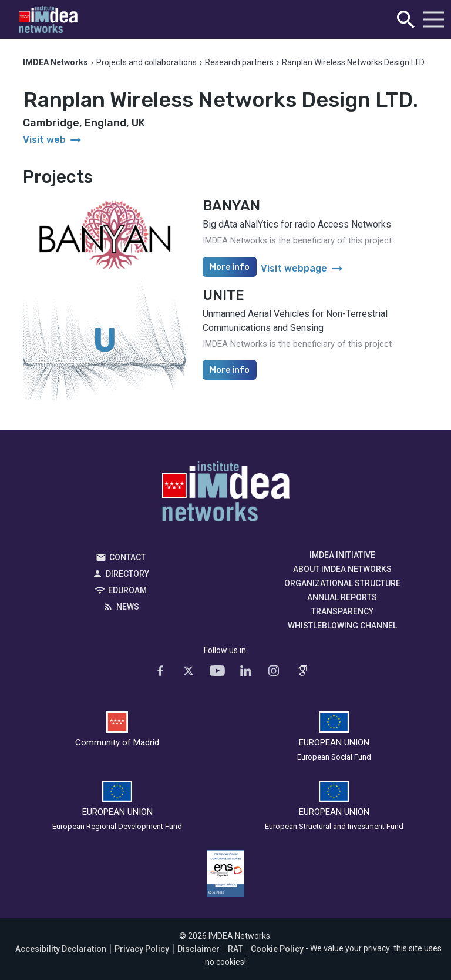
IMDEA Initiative (342, 555)
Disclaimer (198, 949)
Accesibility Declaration (61, 949)
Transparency (342, 611)
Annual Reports (342, 597)
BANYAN (231, 206)
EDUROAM (127, 590)
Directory (127, 574)
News (128, 607)
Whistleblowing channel (342, 626)
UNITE (223, 295)
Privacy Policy (142, 949)
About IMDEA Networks (342, 569)
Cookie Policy (277, 949)
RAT (235, 949)
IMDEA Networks (226, 494)
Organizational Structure (342, 583)
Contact (127, 557)
